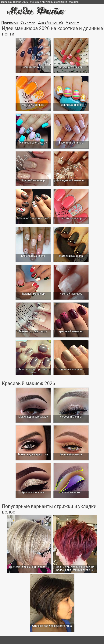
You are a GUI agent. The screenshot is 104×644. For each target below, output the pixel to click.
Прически (10, 22)
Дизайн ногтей (50, 22)
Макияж (72, 22)
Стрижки (28, 22)
